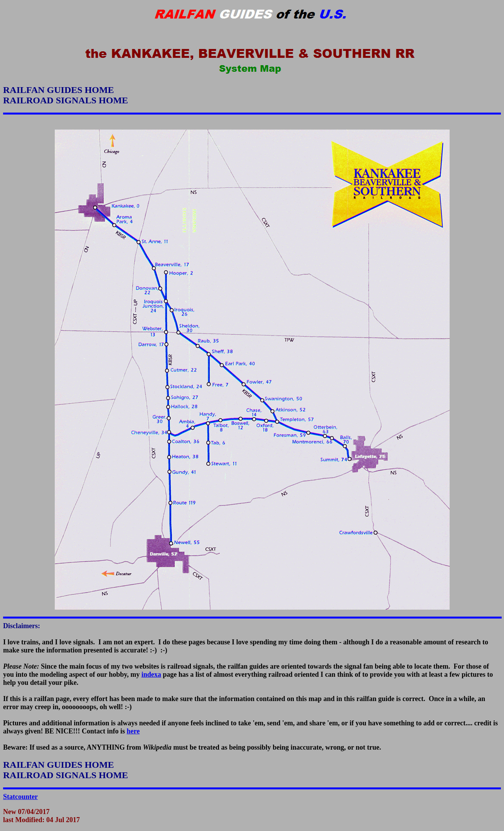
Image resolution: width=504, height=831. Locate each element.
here (133, 731)
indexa (151, 674)
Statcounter (20, 797)
